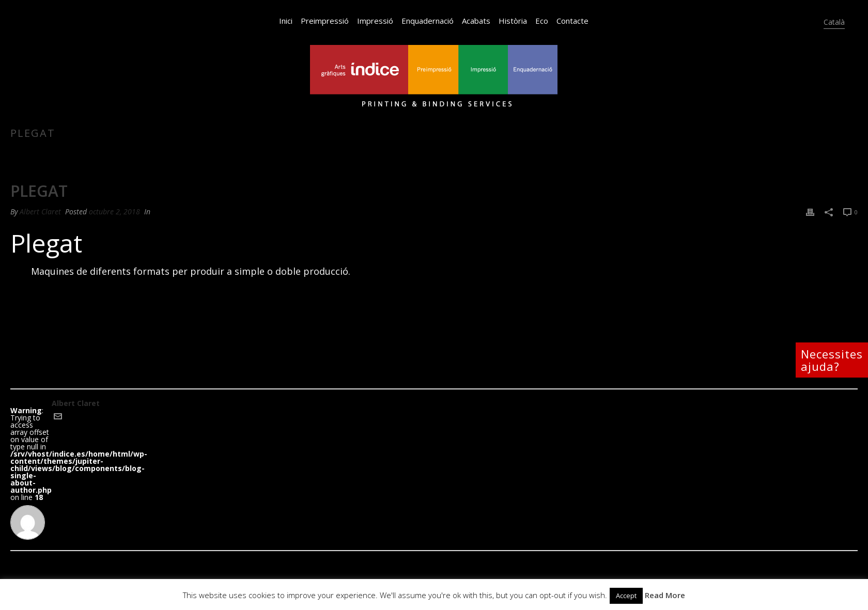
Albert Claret (40, 212)
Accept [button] (626, 596)
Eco (542, 21)
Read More (665, 595)
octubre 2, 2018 (114, 212)
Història (513, 21)
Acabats (476, 21)
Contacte (572, 21)
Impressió (375, 21)
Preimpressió (325, 21)
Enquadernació (428, 21)
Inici (286, 21)
